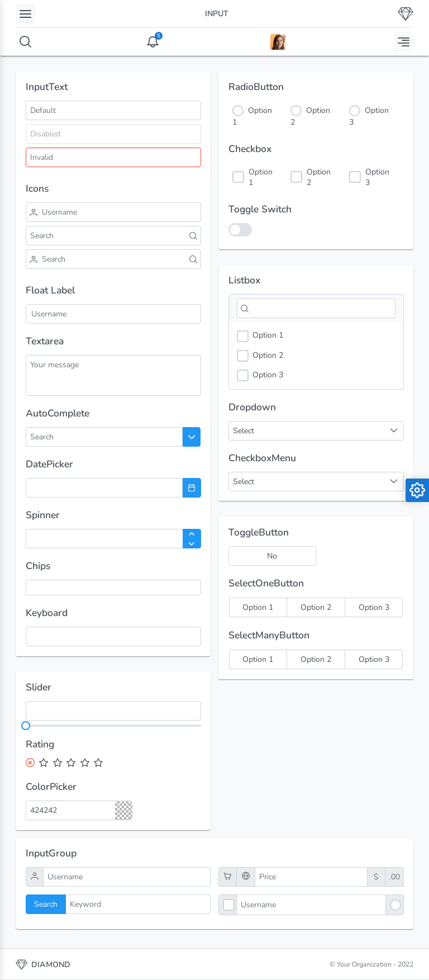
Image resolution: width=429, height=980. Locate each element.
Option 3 (377, 177)
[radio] (258, 607)
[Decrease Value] (192, 544)
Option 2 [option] (260, 356)
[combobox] (69, 437)
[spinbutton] (113, 539)
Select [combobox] (244, 431)
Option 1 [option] (260, 336)
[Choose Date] (192, 488)
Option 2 (319, 177)
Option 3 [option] (260, 375)
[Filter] (316, 308)
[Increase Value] (192, 534)
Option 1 (261, 177)
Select (244, 482)
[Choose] (192, 437)
